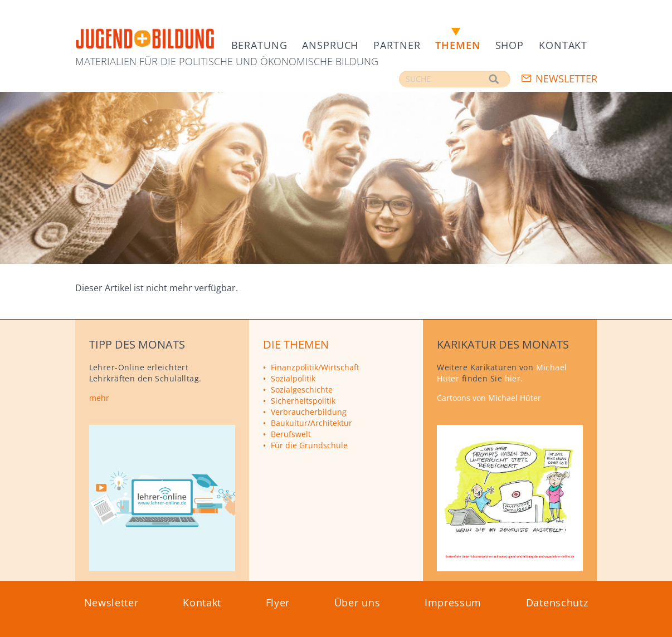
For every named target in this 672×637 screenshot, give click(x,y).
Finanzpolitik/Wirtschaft (315, 367)
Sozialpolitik (293, 378)
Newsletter (566, 79)
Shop (510, 45)
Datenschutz (557, 602)
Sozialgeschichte (302, 389)
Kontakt (563, 45)
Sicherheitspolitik (303, 401)
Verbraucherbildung (309, 412)
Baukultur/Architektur (311, 423)
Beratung (259, 45)
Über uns (357, 602)
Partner (397, 45)
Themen (457, 45)
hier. (514, 378)
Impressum (453, 602)
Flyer (278, 602)
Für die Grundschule (309, 445)
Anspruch (330, 45)
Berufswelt (291, 434)
